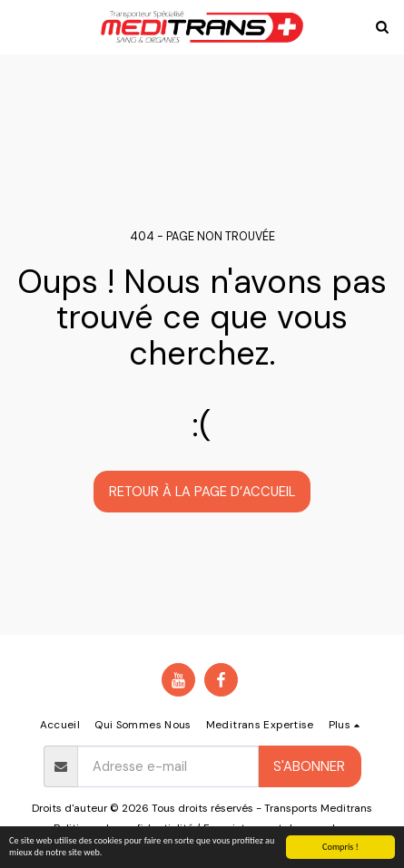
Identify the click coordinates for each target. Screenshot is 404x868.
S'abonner (309, 766)
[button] (20, 26)
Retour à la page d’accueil (202, 492)
